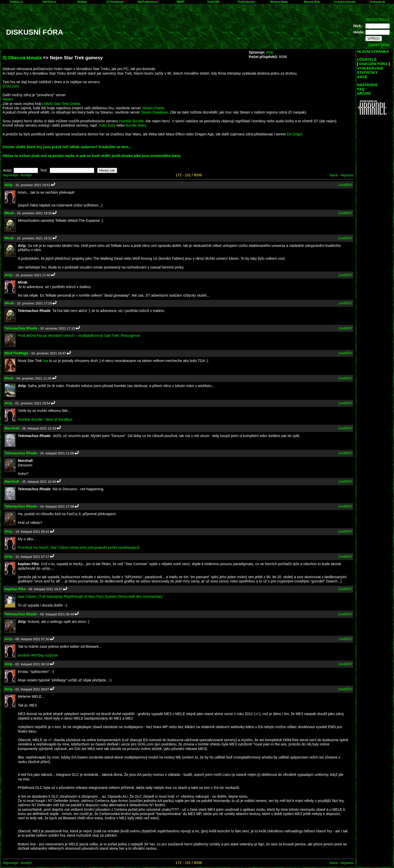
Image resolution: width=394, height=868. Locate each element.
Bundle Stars (136, 125)
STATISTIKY (367, 73)
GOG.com (11, 86)
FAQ (361, 89)
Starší (334, 175)
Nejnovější (11, 175)
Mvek (9, 378)
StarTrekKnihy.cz (148, 2)
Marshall (12, 428)
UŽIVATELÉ (367, 60)
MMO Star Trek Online (62, 104)
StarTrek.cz (49, 2)
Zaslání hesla (379, 45)
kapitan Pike (15, 589)
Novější (26, 175)
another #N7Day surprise (38, 655)
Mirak (9, 213)
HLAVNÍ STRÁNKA (373, 51)
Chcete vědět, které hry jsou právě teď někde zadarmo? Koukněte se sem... (67, 147)
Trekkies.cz (16, 2)
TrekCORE (213, 2)
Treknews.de (378, 2)
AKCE (362, 77)
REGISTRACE (378, 20)
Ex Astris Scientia (345, 2)
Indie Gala (107, 125)
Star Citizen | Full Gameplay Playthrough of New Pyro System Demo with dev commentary (90, 596)
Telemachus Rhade (21, 328)
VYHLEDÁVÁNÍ (370, 68)
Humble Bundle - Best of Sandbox (45, 419)
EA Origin (295, 134)
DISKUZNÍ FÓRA (373, 64)
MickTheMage (16, 353)
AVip (270, 52)
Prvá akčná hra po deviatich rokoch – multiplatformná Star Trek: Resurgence (79, 336)
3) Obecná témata (22, 58)
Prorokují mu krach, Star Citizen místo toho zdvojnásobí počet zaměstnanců (79, 548)
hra (46, 361)
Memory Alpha (279, 2)
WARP (181, 2)
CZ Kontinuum (115, 2)
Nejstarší (347, 175)
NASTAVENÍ (367, 85)
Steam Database (154, 112)
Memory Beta (312, 2)
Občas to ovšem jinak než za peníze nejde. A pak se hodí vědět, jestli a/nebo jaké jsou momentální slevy (92, 156)
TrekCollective (246, 2)
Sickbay (82, 2)
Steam (8, 99)
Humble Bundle (131, 121)
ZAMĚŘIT (345, 185)
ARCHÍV (364, 93)
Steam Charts (153, 108)
